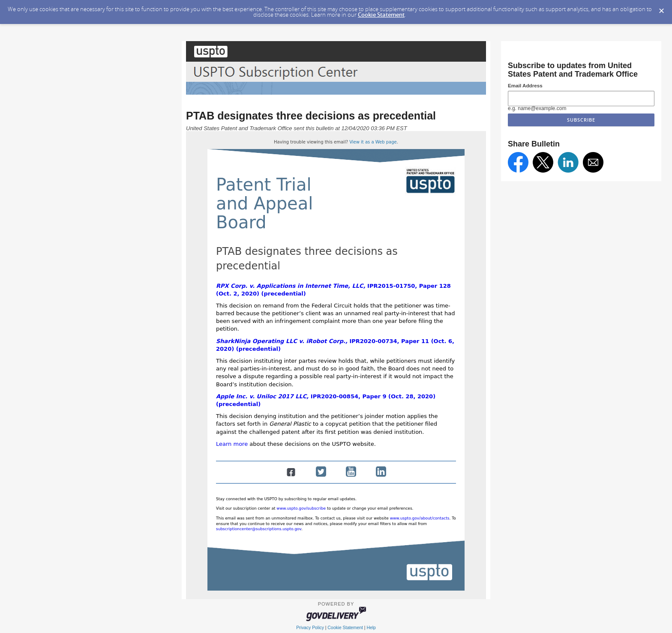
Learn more (232, 444)
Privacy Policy (310, 628)
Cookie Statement (381, 15)
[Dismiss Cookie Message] (661, 8)
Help (371, 628)
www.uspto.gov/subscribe (301, 508)
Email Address (525, 85)
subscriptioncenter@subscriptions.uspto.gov (259, 529)
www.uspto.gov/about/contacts (420, 518)
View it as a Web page (373, 142)
